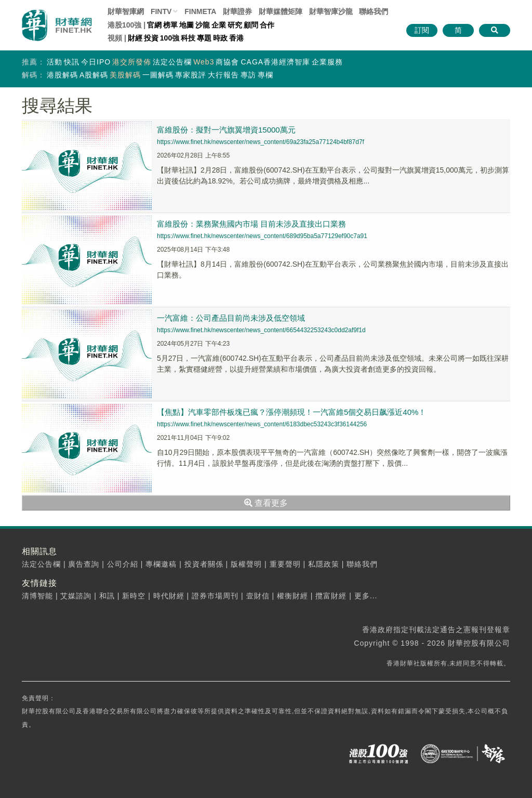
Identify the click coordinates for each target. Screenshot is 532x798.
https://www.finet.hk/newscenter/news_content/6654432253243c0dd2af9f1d (261, 330)
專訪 (248, 75)
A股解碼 (94, 75)
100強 (170, 38)
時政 (220, 38)
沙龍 (203, 25)
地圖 (187, 25)
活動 (55, 62)
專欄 (265, 75)
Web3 (204, 62)
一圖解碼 (158, 75)
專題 (204, 38)
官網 (154, 25)
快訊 (72, 62)
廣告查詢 (84, 564)
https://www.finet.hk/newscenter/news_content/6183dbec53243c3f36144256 (262, 424)
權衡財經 (292, 596)
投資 (151, 38)
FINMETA (200, 11)
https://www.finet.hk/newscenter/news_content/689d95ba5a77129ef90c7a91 (262, 236)
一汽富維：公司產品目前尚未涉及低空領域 (231, 318)
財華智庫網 (126, 11)
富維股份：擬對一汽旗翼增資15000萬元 (226, 130)
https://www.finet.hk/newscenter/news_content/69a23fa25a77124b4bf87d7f (261, 142)
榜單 (170, 25)
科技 (188, 38)
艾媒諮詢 (76, 596)
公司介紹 (123, 564)
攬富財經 (331, 596)
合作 (267, 25)
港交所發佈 (132, 62)
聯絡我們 (374, 11)
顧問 (251, 25)
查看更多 (266, 503)
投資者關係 (204, 564)
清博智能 (37, 596)
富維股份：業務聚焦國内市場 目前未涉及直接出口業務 (251, 224)
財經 (135, 38)
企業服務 (327, 62)
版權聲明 (246, 564)
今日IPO (96, 62)
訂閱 (422, 30)
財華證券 (237, 11)
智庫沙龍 (331, 11)
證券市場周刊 (215, 596)
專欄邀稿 (161, 564)
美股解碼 (125, 75)
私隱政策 (324, 564)
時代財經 (169, 596)
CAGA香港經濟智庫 (275, 62)
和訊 (107, 596)
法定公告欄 (172, 62)
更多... (366, 596)
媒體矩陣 (281, 11)
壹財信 (258, 596)
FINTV (161, 11)
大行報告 (223, 75)
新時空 (134, 596)
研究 (235, 25)
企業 (219, 25)
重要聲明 (285, 564)
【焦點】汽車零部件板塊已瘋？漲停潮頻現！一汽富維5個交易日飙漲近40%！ (291, 412)
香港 (236, 38)
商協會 (227, 62)
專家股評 (191, 75)
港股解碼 (62, 75)
